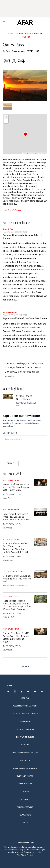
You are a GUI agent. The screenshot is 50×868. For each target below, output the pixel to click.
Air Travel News (11, 480)
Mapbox (45, 153)
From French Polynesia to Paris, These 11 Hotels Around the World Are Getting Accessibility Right (16, 548)
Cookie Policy (25, 799)
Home (10, 33)
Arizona (38, 33)
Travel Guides (23, 33)
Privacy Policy (25, 784)
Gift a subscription (25, 729)
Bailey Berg (7, 498)
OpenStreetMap (32, 153)
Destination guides (25, 737)
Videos (25, 823)
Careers (25, 745)
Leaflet (25, 153)
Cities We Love (10, 597)
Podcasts (25, 760)
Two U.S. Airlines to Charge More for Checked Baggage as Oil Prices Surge (16, 487)
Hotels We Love (11, 539)
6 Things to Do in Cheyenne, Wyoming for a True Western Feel (17, 579)
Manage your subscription (25, 753)
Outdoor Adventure (13, 572)
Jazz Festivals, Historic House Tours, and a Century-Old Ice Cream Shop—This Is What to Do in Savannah (17, 605)
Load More (25, 667)
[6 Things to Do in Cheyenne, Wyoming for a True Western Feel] (41, 574)
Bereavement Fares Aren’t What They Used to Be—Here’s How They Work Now (16, 517)
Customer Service (25, 776)
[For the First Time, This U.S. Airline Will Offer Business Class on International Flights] (41, 631)
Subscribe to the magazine (25, 706)
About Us (25, 698)
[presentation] (23, 452)
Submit (11, 463)
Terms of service (25, 807)
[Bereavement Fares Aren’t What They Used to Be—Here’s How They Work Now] (41, 512)
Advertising (25, 721)
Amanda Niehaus (10, 312)
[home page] (25, 22)
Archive (25, 792)
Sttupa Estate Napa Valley (24, 397)
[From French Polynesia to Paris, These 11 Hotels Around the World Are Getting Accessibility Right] (41, 542)
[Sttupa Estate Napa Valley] (8, 397)
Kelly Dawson (8, 560)
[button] (25, 134)
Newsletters (25, 815)
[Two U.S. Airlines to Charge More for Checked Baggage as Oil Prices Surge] (41, 483)
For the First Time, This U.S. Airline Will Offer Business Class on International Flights (16, 637)
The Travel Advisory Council (25, 714)
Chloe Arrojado (9, 617)
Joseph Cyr (8, 229)
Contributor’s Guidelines (25, 768)
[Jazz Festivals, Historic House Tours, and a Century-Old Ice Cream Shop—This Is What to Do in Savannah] (41, 599)
